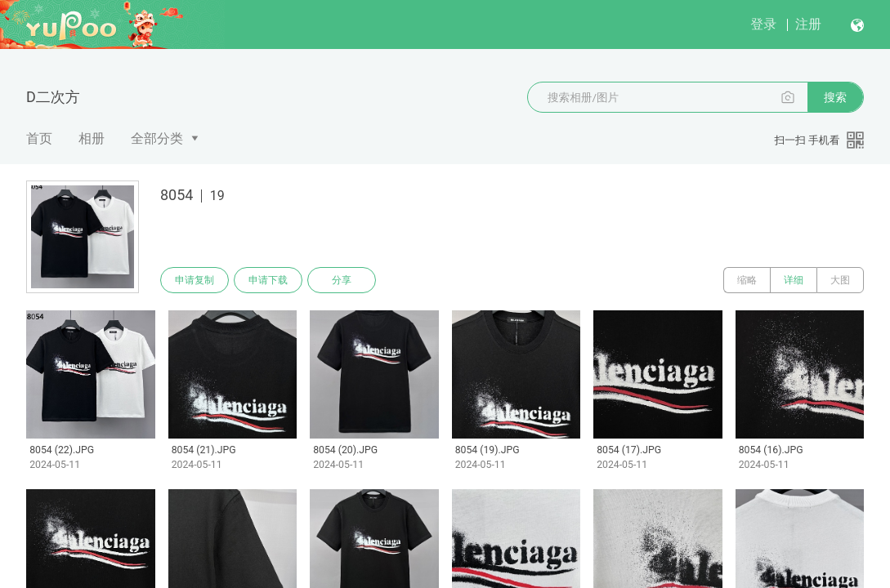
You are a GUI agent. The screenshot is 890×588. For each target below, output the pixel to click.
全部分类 (157, 138)
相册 (92, 138)
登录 (763, 24)
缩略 (747, 280)
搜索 (835, 97)
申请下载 (268, 280)
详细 (794, 280)
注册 (808, 24)
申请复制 (195, 280)
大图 (840, 280)
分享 (342, 280)
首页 (39, 138)
